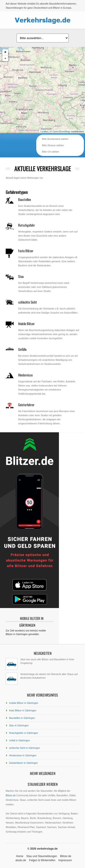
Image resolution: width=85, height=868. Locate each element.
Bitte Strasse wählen (53, 145)
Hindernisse (25, 375)
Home (20, 856)
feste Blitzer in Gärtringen (23, 710)
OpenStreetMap (61, 131)
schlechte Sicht (28, 302)
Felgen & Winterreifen (42, 860)
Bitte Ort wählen (51, 152)
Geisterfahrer (26, 405)
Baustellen (25, 199)
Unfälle (22, 349)
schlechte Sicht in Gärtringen (24, 748)
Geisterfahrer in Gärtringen (23, 763)
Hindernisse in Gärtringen (23, 755)
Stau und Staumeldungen (42, 856)
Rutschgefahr (27, 225)
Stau (21, 276)
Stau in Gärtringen (19, 725)
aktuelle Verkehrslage (43, 169)
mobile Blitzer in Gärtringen (24, 703)
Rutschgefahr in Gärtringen (24, 733)
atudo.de (21, 860)
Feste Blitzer (26, 251)
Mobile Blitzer (26, 324)
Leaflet (44, 131)
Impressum (65, 860)
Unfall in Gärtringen (19, 740)
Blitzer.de (11, 795)
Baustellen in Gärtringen (22, 718)
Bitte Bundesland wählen (55, 139)
